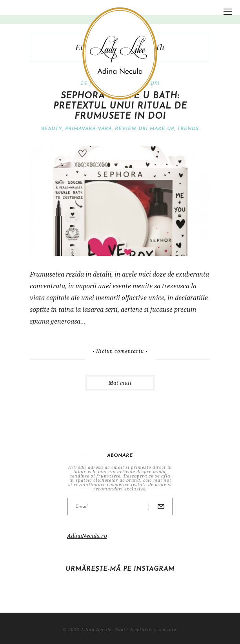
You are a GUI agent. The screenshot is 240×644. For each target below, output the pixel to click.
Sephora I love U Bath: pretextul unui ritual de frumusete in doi (120, 106)
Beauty (52, 129)
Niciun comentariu (120, 351)
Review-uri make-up (145, 129)
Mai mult (120, 383)
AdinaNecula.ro (87, 536)
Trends (188, 129)
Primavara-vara (88, 129)
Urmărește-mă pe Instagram (120, 569)
